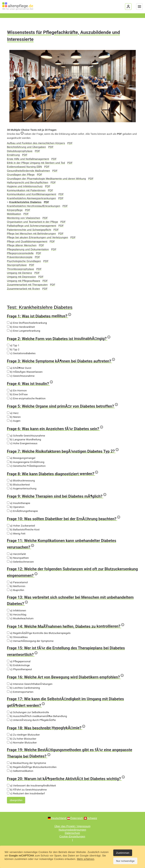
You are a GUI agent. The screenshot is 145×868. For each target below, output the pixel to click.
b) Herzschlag (17, 614)
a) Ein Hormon (17, 390)
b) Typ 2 (13, 349)
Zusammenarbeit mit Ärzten (23, 289)
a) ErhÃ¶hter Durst (19, 368)
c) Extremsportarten (20, 692)
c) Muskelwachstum (20, 618)
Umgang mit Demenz (20, 273)
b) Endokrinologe (18, 665)
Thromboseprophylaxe (20, 269)
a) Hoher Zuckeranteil (21, 526)
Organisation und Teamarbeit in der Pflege (32, 222)
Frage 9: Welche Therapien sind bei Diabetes (57, 496)
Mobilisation (14, 214)
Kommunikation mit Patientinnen (26, 190)
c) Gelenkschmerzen (20, 562)
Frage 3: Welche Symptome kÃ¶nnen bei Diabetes (61, 361)
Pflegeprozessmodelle (20, 253)
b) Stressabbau (17, 637)
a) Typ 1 (13, 345)
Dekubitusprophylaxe (20, 151)
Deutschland (59, 818)
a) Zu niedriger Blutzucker (23, 735)
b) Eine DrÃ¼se (17, 394)
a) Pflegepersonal (19, 661)
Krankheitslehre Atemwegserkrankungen (31, 198)
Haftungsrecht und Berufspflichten (28, 182)
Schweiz (92, 818)
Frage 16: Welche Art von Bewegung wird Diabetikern (65, 677)
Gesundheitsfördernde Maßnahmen (28, 171)
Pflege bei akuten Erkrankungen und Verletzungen (37, 237)
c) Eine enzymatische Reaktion (26, 398)
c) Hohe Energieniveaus (22, 443)
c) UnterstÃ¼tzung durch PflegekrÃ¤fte (31, 720)
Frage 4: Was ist (30, 383)
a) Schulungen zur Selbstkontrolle (28, 712)
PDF (70, 143)
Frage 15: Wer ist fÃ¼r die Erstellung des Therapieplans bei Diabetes (66, 651)
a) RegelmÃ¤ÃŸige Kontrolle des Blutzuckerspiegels (39, 633)
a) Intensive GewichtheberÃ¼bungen (30, 684)
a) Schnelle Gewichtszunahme (26, 436)
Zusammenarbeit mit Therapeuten (27, 285)
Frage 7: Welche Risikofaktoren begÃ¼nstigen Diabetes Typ (63, 451)
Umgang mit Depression (21, 277)
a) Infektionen (16, 610)
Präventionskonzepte (20, 257)
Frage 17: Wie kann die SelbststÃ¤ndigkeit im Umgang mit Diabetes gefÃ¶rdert (65, 702)
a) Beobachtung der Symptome (27, 763)
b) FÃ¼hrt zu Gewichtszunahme (27, 790)
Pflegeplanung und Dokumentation (28, 249)
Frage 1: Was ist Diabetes (39, 316)
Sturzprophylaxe (17, 265)
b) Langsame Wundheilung (24, 439)
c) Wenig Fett (16, 533)
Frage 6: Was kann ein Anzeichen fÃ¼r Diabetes (55, 428)
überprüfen (16, 800)
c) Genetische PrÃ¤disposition (26, 466)
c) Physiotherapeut (19, 669)
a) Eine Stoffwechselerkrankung (27, 323)
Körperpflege (15, 210)
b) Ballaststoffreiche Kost (23, 529)
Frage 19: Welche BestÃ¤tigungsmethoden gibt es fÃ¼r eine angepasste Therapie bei (70, 753)
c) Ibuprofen (16, 590)
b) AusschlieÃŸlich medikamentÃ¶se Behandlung (37, 716)
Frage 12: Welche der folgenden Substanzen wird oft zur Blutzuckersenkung (72, 572)
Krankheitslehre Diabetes (25, 202)
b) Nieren (14, 417)
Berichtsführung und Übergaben (26, 147)
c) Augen (14, 421)
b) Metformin (16, 586)
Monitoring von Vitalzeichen (24, 218)
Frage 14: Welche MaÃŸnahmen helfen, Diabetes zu (66, 626)
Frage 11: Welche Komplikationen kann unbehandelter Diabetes (62, 544)
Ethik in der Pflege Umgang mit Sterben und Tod (36, 163)
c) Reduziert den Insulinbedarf (26, 793)
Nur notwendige (125, 861)
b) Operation (16, 507)
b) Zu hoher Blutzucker (22, 739)
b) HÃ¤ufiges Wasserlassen (25, 372)
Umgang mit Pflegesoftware (24, 281)
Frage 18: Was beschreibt (46, 728)
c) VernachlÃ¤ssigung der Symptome (30, 641)
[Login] (128, 7)
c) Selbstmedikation (20, 771)
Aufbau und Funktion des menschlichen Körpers (36, 143)
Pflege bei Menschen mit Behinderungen (31, 234)
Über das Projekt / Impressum (72, 826)
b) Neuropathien (18, 558)
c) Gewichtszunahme (21, 376)
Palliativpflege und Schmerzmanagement (32, 226)
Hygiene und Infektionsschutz (25, 186)
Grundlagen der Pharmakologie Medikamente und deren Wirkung (46, 179)
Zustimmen (123, 853)
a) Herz (13, 413)
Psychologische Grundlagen (24, 261)
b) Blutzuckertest (18, 485)
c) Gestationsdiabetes (21, 353)
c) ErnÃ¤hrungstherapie (22, 511)
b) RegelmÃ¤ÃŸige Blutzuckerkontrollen (32, 767)
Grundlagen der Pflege (21, 175)
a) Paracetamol (17, 582)
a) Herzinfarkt (16, 554)
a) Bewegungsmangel (21, 458)
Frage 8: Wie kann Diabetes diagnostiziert (52, 474)
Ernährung (13, 155)
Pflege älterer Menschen (22, 245)
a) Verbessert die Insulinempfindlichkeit (31, 785)
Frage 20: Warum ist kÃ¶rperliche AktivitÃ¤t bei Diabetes (66, 778)
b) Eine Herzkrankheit (21, 327)
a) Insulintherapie (19, 503)
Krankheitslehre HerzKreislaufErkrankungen (34, 206)
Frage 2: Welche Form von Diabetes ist (59, 338)
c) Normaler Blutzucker (22, 742)
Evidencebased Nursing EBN (24, 167)
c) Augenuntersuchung (22, 488)
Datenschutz (72, 833)
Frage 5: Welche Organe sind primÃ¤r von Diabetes (62, 406)
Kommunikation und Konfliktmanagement (32, 194)
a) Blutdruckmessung (21, 480)
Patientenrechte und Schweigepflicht (29, 230)
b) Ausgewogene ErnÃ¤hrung (26, 462)
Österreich (77, 818)
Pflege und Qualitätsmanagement (27, 241)
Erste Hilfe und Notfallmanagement (28, 159)
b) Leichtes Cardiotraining (23, 688)
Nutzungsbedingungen (72, 830)
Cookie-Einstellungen (72, 836)
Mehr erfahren (86, 859)
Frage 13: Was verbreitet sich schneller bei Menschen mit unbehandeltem (70, 601)
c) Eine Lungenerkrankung (24, 331)
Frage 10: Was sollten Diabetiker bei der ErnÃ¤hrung (64, 518)
